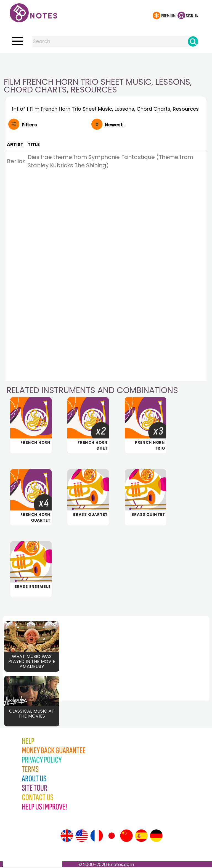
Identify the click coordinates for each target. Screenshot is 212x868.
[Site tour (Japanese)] (112, 837)
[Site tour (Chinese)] (126, 837)
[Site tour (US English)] (82, 837)
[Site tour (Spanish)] (141, 837)
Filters (29, 125)
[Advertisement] (106, 64)
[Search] (193, 41)
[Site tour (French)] (97, 837)
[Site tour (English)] (67, 837)
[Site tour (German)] (156, 837)
